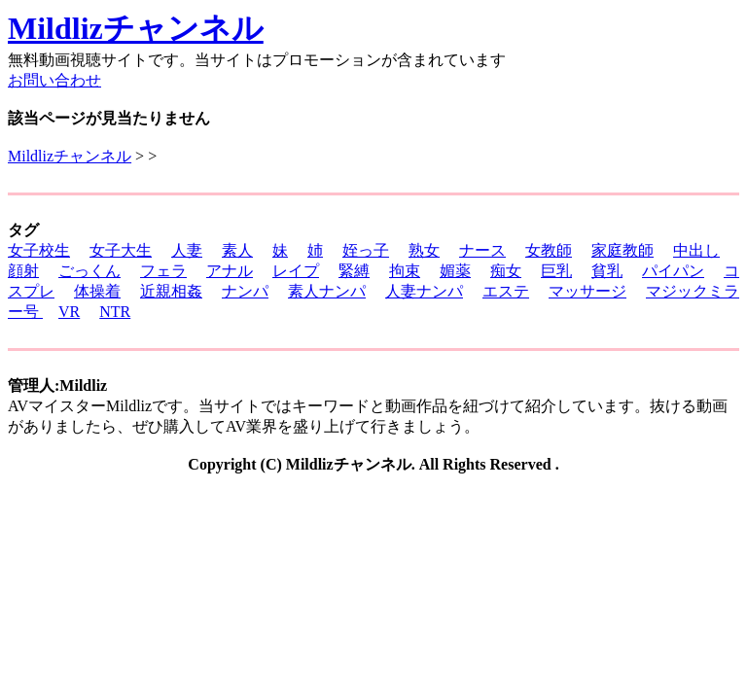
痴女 (506, 271)
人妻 (187, 250)
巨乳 (556, 271)
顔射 (23, 271)
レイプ (296, 271)
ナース (482, 250)
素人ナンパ (327, 291)
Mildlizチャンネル (136, 28)
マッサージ (587, 291)
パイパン (673, 271)
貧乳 (607, 271)
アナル (230, 271)
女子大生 (121, 250)
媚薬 (455, 271)
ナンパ (245, 291)
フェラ (163, 271)
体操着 (97, 291)
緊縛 (354, 271)
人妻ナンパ (424, 291)
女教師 (549, 250)
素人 (237, 250)
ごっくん (89, 271)
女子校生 (39, 250)
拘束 (405, 271)
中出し (696, 250)
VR (69, 312)
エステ (506, 291)
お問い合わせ (54, 80)
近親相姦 (171, 291)
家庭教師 (622, 250)
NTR (115, 312)
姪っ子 (366, 250)
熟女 (424, 250)
